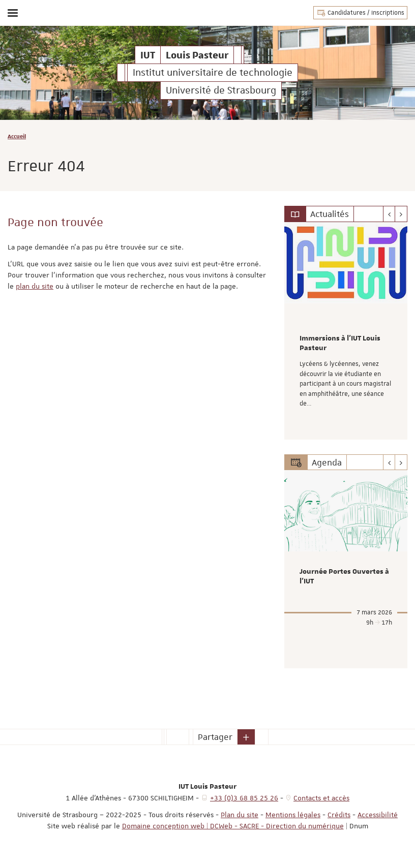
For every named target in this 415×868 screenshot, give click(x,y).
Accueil (17, 136)
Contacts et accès (321, 798)
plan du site (35, 286)
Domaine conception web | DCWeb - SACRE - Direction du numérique (233, 826)
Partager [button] (215, 737)
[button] (246, 737)
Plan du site (240, 815)
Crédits (339, 815)
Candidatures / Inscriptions (360, 12)
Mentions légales (293, 815)
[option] (346, 331)
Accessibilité (378, 815)
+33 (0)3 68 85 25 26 (244, 798)
